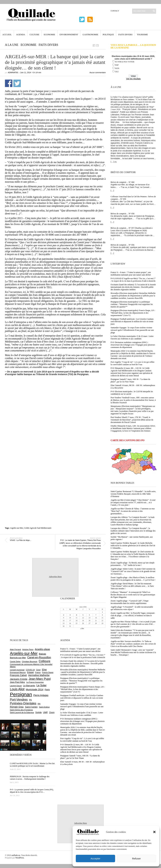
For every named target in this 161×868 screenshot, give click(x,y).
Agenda (21, 34)
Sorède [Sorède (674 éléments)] (38, 712)
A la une (12, 45)
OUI (117, 72)
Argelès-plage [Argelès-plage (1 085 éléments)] (42, 649)
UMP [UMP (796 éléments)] (45, 712)
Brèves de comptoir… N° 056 (122, 245)
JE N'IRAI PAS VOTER (125, 62)
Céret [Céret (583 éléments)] (38, 670)
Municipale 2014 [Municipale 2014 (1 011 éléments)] (35, 689)
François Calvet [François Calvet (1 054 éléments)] (18, 675)
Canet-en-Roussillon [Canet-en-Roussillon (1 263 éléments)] (39, 657)
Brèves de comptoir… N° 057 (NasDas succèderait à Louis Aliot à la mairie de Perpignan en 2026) (132, 229)
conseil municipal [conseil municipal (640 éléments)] (17, 670)
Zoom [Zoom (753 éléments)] (52, 712)
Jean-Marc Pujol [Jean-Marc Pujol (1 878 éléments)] (40, 679)
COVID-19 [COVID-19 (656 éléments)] (30, 670)
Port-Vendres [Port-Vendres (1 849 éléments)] (19, 699)
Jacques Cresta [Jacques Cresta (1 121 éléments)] (19, 679)
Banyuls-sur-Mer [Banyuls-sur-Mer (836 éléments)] (18, 658)
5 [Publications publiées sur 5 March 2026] (83, 615)
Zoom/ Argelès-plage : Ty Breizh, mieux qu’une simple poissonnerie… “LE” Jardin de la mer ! (133, 564)
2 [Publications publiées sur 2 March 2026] (64, 615)
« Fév (82, 628)
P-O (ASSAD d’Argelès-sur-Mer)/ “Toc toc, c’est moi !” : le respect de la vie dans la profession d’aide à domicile (133, 280)
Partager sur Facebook (9, 83)
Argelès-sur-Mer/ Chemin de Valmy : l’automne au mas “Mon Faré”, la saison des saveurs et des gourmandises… (133, 511)
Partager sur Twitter (17, 83)
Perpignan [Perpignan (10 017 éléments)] (21, 694)
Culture (34, 34)
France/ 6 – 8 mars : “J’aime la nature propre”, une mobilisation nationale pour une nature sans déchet (131, 274)
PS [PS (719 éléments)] (30, 700)
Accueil (7, 34)
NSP (117, 65)
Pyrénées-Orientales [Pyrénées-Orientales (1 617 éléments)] (23, 703)
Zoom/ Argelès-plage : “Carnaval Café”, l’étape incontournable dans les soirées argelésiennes (130, 602)
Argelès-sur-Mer (17, 528)
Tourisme (142, 34)
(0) (116, 162)
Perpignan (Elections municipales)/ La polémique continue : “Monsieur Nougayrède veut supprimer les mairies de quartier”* (132, 304)
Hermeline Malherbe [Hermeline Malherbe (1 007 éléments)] (39, 675)
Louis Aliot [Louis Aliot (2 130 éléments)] (17, 689)
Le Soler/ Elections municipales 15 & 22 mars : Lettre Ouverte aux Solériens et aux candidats (132, 337)
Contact (115, 11)
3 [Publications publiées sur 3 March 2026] (70, 615)
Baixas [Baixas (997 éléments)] (43, 654)
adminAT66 (13, 72)
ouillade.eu (16, 855)
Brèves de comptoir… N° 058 (122, 214)
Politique (108, 34)
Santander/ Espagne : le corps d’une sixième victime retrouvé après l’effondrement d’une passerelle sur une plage (132, 330)
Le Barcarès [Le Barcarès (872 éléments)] (29, 686)
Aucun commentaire (98, 72)
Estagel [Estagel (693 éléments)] (30, 672)
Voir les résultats (133, 79)
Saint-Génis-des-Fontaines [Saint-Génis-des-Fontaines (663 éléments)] (21, 710)
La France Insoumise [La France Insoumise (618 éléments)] (35, 682)
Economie (49, 34)
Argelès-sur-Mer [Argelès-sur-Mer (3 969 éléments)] (24, 653)
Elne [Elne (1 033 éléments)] (44, 670)
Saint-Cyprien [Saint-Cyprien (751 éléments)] (31, 707)
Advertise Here (55, 577)
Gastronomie (90, 34)
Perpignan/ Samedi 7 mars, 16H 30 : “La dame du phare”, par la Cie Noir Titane (130, 380)
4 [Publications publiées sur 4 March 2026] (77, 615)
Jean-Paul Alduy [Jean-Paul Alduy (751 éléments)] (17, 682)
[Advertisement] (31, 415)
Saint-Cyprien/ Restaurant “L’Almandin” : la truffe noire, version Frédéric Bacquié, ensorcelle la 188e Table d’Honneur (133, 494)
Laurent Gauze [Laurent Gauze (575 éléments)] (16, 686)
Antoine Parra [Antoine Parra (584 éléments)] (28, 649)
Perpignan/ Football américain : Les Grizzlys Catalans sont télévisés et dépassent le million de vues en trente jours (132, 321)
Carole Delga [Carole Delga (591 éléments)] (15, 662)
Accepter (95, 858)
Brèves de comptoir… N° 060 (122, 182)
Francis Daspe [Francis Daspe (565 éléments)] (48, 672)
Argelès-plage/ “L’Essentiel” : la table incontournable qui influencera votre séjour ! (132, 608)
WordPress (20, 858)
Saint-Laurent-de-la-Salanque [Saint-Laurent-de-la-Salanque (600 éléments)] (22, 712)
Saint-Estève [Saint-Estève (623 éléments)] (44, 707)
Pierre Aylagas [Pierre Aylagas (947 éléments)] (41, 695)
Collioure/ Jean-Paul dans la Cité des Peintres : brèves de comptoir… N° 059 (133, 198)
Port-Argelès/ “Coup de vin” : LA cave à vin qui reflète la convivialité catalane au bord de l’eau (133, 363)
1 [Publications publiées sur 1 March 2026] (102, 612)
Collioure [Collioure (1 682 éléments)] (44, 661)
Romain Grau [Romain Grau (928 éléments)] (17, 707)
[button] (154, 832)
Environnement (69, 34)
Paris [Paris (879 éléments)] (47, 690)
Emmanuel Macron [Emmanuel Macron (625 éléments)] (18, 672)
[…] (112, 162)
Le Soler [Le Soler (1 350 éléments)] (42, 685)
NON (117, 68)
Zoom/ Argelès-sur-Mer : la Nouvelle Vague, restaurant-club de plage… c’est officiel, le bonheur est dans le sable (133, 616)
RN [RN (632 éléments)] (39, 704)
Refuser (136, 858)
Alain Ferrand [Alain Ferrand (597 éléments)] (15, 649)
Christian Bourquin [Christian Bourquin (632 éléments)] (30, 662)
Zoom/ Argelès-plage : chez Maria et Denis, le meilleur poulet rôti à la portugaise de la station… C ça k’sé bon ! (133, 579)
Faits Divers (125, 34)
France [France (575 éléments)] (38, 672)
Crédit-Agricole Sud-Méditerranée (38, 528)
